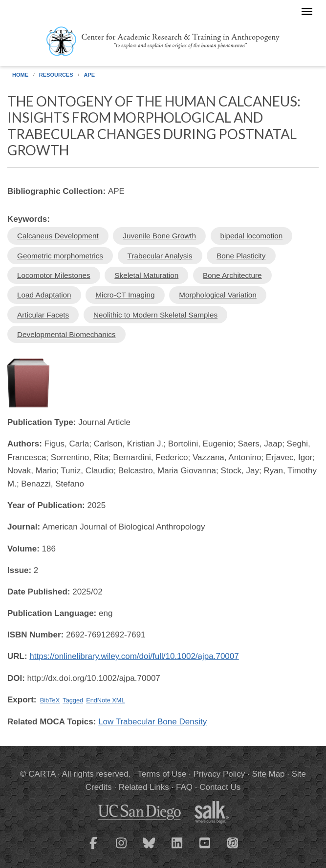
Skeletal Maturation (146, 275)
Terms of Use (162, 774)
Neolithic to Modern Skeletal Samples (155, 315)
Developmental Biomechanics (66, 334)
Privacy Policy (219, 774)
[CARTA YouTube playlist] (205, 849)
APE (89, 75)
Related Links (144, 787)
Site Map (268, 774)
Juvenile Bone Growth (159, 236)
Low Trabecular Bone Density (152, 722)
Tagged (73, 700)
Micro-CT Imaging (125, 295)
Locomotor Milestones (54, 275)
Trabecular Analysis (160, 256)
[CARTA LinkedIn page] (177, 849)
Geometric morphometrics (60, 256)
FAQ (184, 787)
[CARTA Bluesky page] (149, 849)
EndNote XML (105, 700)
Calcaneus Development (58, 236)
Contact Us (220, 787)
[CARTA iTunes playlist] (233, 842)
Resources (56, 75)
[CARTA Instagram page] (121, 849)
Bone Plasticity (241, 256)
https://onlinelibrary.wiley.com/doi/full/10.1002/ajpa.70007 (134, 656)
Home (20, 75)
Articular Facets (43, 315)
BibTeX (50, 700)
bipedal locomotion (252, 236)
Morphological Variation (218, 295)
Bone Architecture (232, 275)
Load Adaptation (44, 295)
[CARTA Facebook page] (93, 849)
